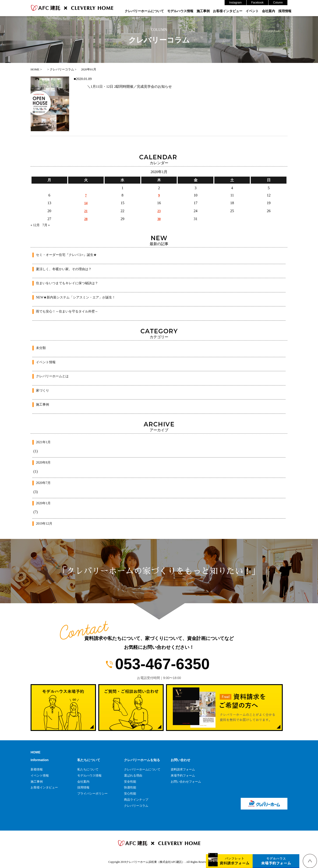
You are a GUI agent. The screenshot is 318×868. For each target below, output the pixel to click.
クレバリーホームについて (144, 11)
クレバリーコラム (136, 806)
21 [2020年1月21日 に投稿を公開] (86, 211)
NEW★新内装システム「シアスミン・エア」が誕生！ (76, 297)
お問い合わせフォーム (186, 782)
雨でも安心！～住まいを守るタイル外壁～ (67, 311)
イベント (252, 11)
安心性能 (130, 794)
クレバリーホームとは (52, 376)
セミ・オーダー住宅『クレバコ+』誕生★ (66, 255)
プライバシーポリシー (92, 794)
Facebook (257, 3)
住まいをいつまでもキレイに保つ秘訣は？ (67, 283)
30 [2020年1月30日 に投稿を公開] (159, 219)
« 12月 (35, 225)
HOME (35, 752)
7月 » (46, 225)
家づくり (42, 390)
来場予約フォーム (183, 775)
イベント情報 (46, 362)
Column (278, 3)
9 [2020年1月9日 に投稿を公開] (159, 195)
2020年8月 (43, 463)
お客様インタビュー (228, 11)
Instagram (235, 3)
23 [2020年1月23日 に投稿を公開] (159, 211)
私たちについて (88, 769)
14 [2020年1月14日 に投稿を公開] (86, 203)
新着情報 (37, 769)
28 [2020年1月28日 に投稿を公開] (86, 219)
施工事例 (203, 11)
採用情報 (285, 11)
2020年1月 (43, 503)
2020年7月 (43, 483)
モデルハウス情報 (180, 11)
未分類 (41, 348)
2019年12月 (44, 524)
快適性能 (130, 787)
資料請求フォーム (183, 769)
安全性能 (130, 782)
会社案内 (269, 11)
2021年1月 (43, 442)
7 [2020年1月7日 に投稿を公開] (86, 195)
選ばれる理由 (133, 775)
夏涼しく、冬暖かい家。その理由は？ (64, 269)
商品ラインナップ (136, 800)
